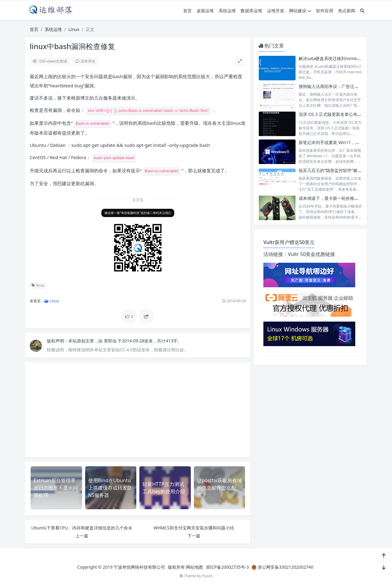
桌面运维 (205, 11)
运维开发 (276, 11)
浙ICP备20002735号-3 (227, 567)
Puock (207, 576)
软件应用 (325, 11)
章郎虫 (111, 341)
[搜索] (362, 11)
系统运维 (227, 11)
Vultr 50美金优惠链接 (311, 254)
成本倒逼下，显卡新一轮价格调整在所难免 (339, 198)
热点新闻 (347, 11)
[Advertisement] (138, 410)
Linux (74, 29)
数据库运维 (251, 11)
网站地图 (194, 567)
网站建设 (300, 11)
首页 (187, 11)
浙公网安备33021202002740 (285, 567)
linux (38, 285)
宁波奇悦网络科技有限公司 (139, 567)
